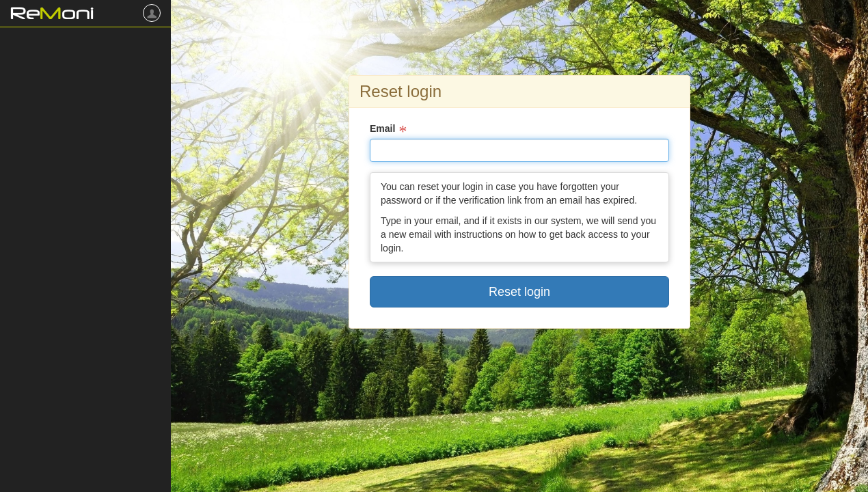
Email (382, 128)
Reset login (519, 292)
